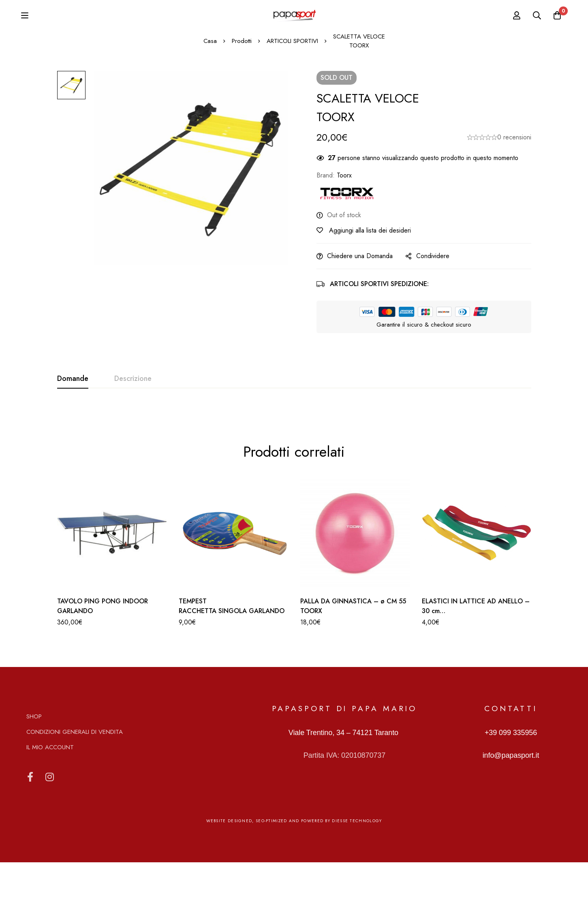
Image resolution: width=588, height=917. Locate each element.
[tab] (73, 433)
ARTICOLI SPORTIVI (292, 96)
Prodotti (242, 96)
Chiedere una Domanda (360, 310)
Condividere (433, 310)
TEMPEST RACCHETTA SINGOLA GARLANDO (232, 661)
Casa (210, 96)
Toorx (344, 230)
